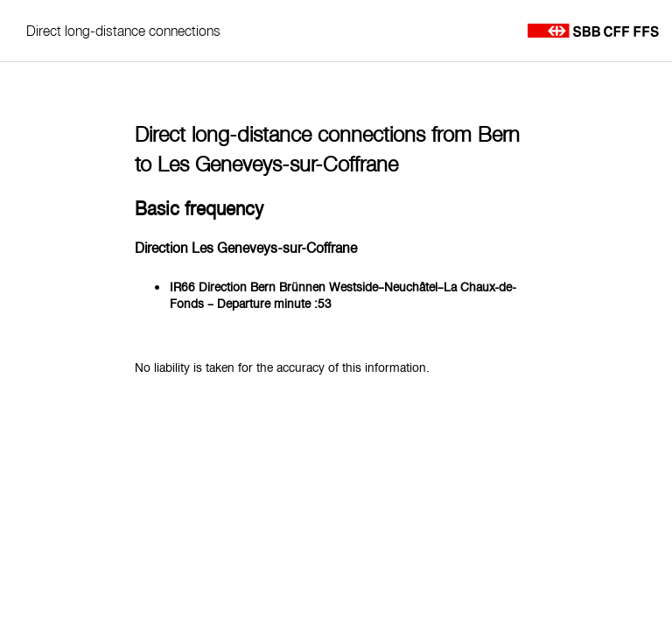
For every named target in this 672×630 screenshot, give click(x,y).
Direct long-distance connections (123, 31)
